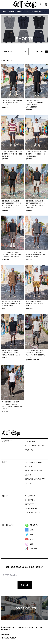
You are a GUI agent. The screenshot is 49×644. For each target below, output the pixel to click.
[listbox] (24, 608)
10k (29, 539)
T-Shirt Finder (33, 513)
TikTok (31, 549)
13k (29, 535)
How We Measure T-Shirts (35, 481)
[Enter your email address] (24, 575)
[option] (1, 596)
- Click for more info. (25, 11)
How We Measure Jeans (34, 473)
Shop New (30, 496)
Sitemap (5, 635)
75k (29, 544)
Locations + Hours (35, 446)
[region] (24, 608)
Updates (30, 504)
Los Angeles (25, 609)
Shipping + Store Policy (34, 465)
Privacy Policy (9, 638)
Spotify (32, 525)
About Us (30, 442)
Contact (30, 450)
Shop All (30, 500)
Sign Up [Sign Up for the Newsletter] (25, 585)
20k (29, 530)
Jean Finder (31, 509)
